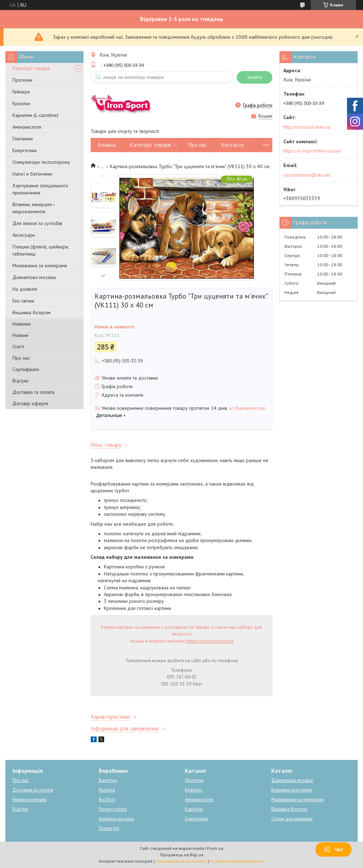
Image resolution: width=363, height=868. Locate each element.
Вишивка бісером (31, 312)
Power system (113, 809)
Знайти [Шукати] (255, 77)
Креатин (21, 103)
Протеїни (22, 80)
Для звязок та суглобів (37, 223)
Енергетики (25, 150)
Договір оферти (30, 403)
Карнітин (194, 809)
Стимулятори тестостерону (41, 162)
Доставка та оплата (33, 392)
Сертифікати (26, 369)
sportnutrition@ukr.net (307, 175)
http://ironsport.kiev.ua (307, 127)
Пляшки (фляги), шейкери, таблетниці (41, 250)
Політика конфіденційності (237, 861)
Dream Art (109, 828)
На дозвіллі (25, 289)
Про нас (21, 358)
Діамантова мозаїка (34, 277)
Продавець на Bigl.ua (182, 855)
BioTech (107, 800)
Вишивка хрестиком (292, 790)
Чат (333, 850)
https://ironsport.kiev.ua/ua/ (312, 151)
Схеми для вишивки (292, 819)
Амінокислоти (27, 127)
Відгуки (20, 381)
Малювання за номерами (40, 266)
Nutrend (107, 790)
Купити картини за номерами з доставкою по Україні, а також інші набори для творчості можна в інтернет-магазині (181, 634)
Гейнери (21, 92)
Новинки (22, 324)
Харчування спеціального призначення (40, 189)
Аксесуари (24, 235)
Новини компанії (30, 800)
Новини (20, 335)
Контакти (233, 145)
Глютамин (23, 139)
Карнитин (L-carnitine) (35, 115)
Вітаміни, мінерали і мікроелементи (33, 208)
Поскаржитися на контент (181, 861)
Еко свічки (23, 301)
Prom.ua (215, 848)
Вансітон (108, 780)
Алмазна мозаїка (116, 819)
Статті (18, 347)
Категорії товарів (31, 68)
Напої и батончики (32, 174)
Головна (107, 145)
